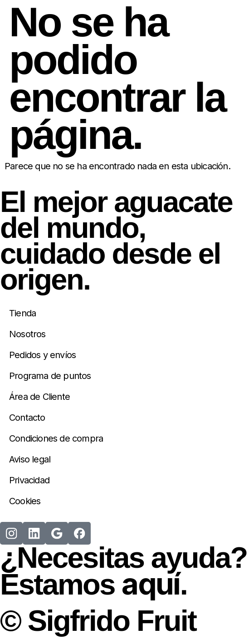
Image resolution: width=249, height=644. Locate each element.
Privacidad (29, 480)
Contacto (27, 418)
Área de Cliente (39, 397)
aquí (151, 584)
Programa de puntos (50, 376)
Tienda (22, 313)
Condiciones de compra (56, 438)
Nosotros (27, 334)
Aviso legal (30, 459)
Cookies (25, 501)
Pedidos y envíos (42, 355)
